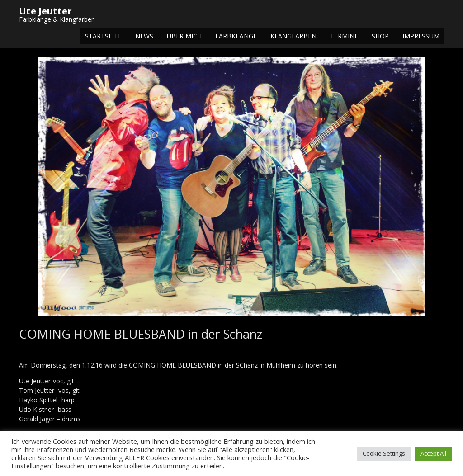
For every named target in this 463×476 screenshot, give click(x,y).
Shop (380, 36)
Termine (344, 36)
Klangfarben (293, 36)
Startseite (103, 36)
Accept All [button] (433, 453)
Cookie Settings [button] (384, 453)
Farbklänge (236, 36)
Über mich (184, 36)
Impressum (421, 36)
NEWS (144, 36)
